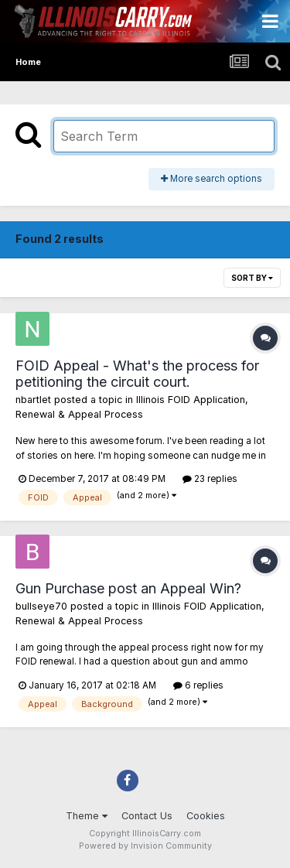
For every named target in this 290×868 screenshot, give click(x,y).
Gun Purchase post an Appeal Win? (128, 588)
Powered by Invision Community (145, 846)
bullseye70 (41, 606)
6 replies (198, 685)
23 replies (210, 479)
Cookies (206, 816)
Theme (87, 816)
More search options (212, 179)
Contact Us (147, 816)
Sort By (252, 278)
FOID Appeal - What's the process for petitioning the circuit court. (137, 374)
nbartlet (33, 400)
